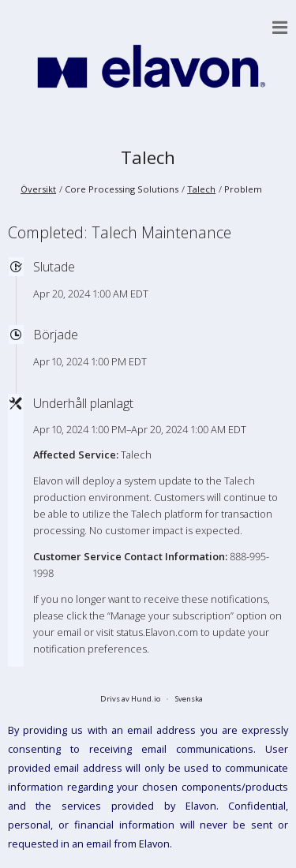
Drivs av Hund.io (130, 699)
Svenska (189, 699)
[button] (280, 28)
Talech (148, 157)
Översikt (38, 189)
